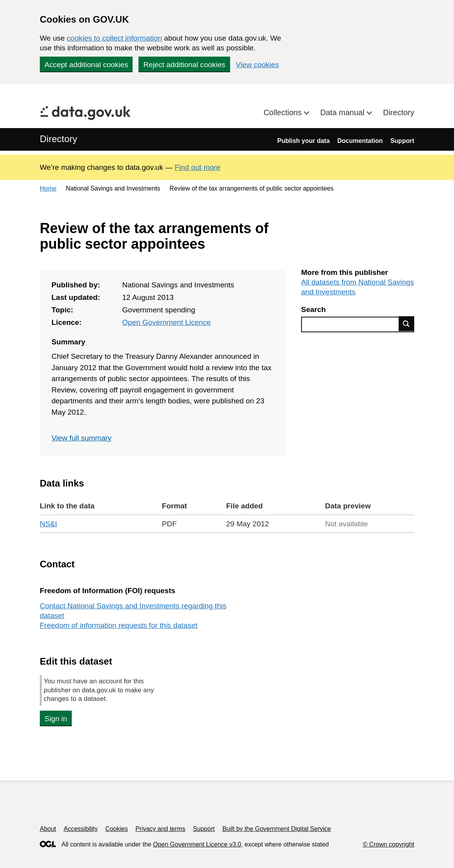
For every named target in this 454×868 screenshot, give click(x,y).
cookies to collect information (114, 38)
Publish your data (303, 141)
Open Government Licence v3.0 (197, 844)
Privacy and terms (160, 829)
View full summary (82, 438)
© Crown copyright (388, 844)
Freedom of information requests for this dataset (119, 625)
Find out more (198, 167)
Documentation (360, 141)
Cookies (117, 829)
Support (402, 141)
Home (48, 188)
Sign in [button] (56, 719)
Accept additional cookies (86, 65)
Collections (284, 112)
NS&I (48, 524)
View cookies (258, 65)
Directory (399, 112)
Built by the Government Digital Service (277, 829)
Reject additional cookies (184, 65)
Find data (406, 324)
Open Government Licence (166, 322)
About (48, 829)
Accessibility (81, 829)
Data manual (343, 112)
